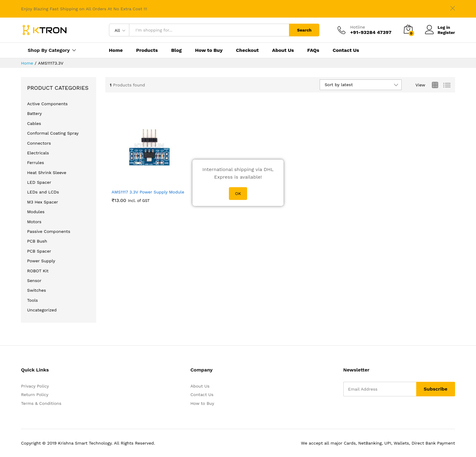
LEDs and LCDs (43, 192)
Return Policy (35, 395)
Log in (438, 27)
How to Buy (209, 50)
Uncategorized (42, 310)
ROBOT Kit (38, 271)
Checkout (247, 50)
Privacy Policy (35, 386)
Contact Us (346, 50)
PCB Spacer (39, 251)
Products (147, 50)
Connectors (39, 143)
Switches (36, 290)
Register (446, 32)
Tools (32, 300)
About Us (283, 50)
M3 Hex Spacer (42, 202)
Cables (34, 123)
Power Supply (41, 261)
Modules (36, 212)
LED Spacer (39, 182)
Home (116, 50)
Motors (34, 222)
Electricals (38, 153)
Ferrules (36, 163)
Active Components (47, 104)
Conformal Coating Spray (53, 133)
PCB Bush (37, 241)
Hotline (357, 27)
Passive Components (49, 231)
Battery (34, 113)
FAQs (313, 50)
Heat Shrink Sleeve (47, 173)
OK (238, 193)
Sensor (34, 281)
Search (304, 30)
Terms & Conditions (41, 403)
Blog (177, 50)
